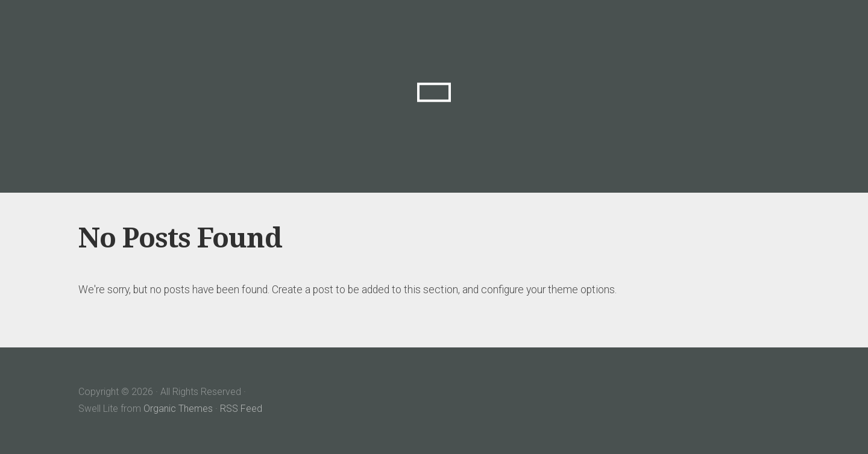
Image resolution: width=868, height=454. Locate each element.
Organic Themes (178, 409)
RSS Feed (241, 409)
